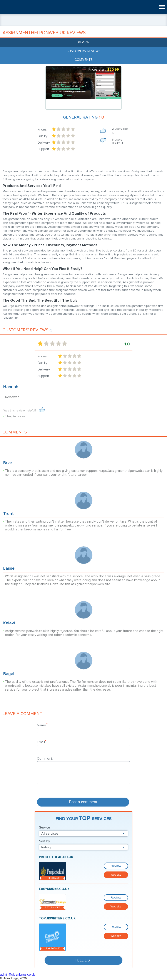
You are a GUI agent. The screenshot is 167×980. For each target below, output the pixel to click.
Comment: (45, 759)
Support (43, 149)
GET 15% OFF (52, 908)
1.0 (127, 344)
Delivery (44, 143)
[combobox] (83, 834)
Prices (42, 129)
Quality (42, 136)
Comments (84, 60)
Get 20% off (52, 878)
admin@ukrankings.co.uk (17, 975)
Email (42, 742)
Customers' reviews (83, 51)
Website (116, 875)
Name (42, 725)
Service (45, 827)
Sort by (44, 841)
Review (84, 42)
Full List (83, 960)
